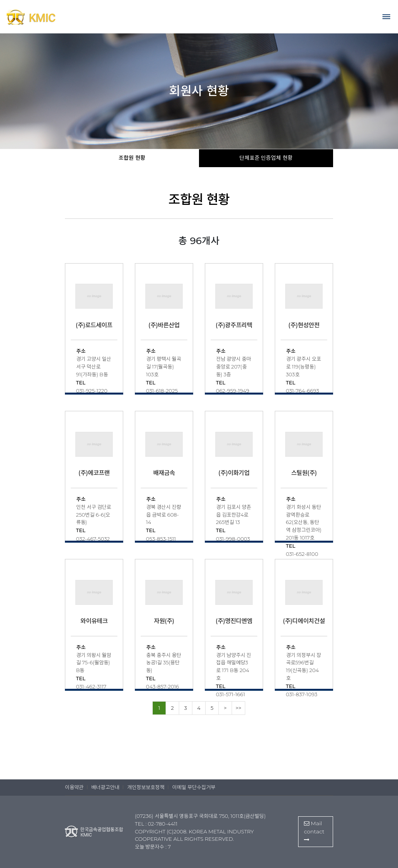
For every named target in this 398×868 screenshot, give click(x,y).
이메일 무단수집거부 (194, 787)
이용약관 (74, 787)
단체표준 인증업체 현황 (266, 158)
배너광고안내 (105, 787)
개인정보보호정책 (146, 787)
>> (238, 708)
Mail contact (314, 831)
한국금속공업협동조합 (47, 17)
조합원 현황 (132, 158)
